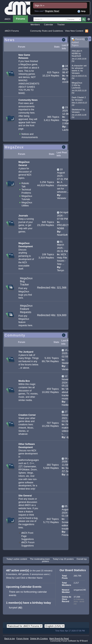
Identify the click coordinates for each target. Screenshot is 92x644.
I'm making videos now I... (68, 429)
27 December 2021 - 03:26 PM (68, 416)
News (10, 40)
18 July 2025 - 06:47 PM (68, 69)
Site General (25, 496)
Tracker (61, 24)
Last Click (20, 578)
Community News (28, 100)
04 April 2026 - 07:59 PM (63, 216)
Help (81, 11)
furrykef (13, 608)
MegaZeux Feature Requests (26, 309)
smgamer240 (80, 590)
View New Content (74, 31)
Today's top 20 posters (63, 559)
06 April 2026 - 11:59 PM (67, 462)
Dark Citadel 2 (79, 97)
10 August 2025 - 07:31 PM (62, 174)
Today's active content (17, 559)
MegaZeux (14, 147)
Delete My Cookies (39, 638)
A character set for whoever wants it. (79, 68)
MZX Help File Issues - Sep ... (62, 259)
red (68, 76)
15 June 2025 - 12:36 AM (68, 111)
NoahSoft (76, 56)
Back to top (10, 638)
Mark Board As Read (59, 638)
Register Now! (52, 11)
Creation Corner (27, 415)
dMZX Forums (12, 31)
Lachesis (76, 88)
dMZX (8, 19)
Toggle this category (64, 40)
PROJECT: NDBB (77, 52)
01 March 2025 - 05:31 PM (62, 246)
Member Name (35, 578)
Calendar (49, 24)
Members (35, 24)
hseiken (66, 405)
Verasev (76, 73)
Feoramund (68, 535)
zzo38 (65, 82)
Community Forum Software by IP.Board (69, 641)
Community (15, 335)
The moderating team (40, 559)
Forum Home (22, 638)
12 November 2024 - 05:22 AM (68, 381)
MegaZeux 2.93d (77, 84)
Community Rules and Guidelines (47, 31)
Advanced (89, 19)
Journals (23, 216)
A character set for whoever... (63, 187)
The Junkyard (26, 352)
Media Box (24, 381)
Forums (21, 19)
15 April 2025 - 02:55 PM (67, 353)
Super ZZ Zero (67, 470)
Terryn (61, 270)
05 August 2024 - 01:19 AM (67, 511)
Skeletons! (77, 109)
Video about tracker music (67, 394)
